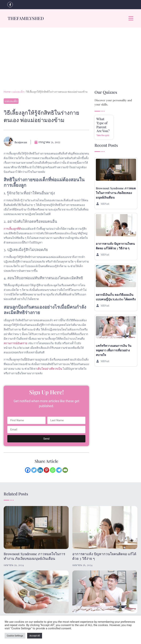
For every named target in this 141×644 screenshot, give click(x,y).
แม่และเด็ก (18, 92)
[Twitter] (34, 470)
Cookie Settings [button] (15, 636)
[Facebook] (28, 470)
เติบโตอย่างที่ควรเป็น (49, 369)
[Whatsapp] (53, 470)
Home (7, 92)
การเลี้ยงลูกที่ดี (12, 229)
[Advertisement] (70, 55)
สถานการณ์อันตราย (16, 343)
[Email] (65, 470)
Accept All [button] (35, 636)
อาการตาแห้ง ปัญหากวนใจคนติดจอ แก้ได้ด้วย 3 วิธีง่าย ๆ (104, 556)
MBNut (105, 204)
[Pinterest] (46, 470)
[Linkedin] (40, 470)
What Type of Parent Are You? (103, 125)
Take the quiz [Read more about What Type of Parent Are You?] (103, 135)
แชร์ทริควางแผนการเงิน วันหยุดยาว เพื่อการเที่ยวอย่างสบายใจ (114, 350)
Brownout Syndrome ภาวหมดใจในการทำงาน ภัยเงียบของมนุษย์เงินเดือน (116, 193)
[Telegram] (59, 470)
